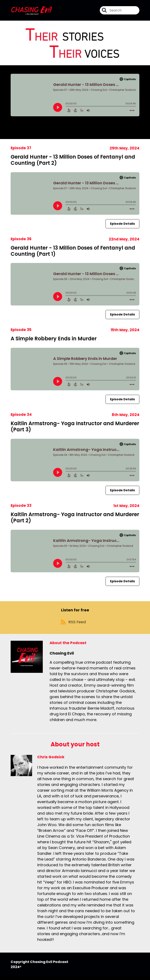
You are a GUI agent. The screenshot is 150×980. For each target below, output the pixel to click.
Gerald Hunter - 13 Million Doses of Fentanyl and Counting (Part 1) (73, 252)
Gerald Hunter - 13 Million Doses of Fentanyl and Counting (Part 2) (73, 161)
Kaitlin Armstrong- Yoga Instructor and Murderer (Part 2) (75, 519)
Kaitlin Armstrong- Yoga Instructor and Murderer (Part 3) (75, 428)
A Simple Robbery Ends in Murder (54, 340)
